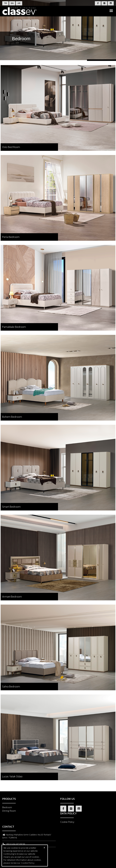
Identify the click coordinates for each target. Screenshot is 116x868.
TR (5, 3)
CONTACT (8, 827)
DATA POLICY (68, 813)
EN (12, 3)
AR (19, 3)
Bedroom (7, 807)
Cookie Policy (67, 822)
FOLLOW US (68, 799)
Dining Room (9, 811)
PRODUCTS (9, 799)
